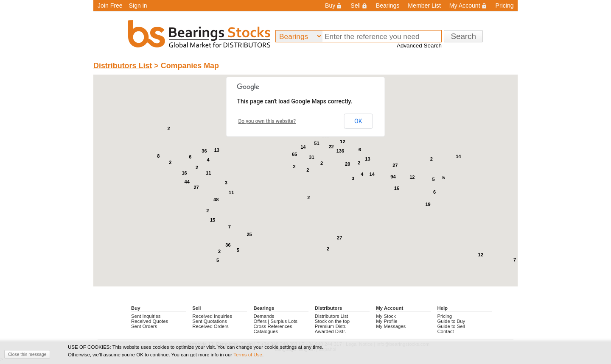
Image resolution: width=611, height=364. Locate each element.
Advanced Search (419, 46)
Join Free (110, 6)
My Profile (387, 321)
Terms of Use (248, 355)
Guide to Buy (451, 321)
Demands (264, 316)
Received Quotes (150, 321)
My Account (468, 6)
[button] (240, 222)
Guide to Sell (451, 326)
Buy (334, 6)
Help (442, 308)
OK (358, 121)
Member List (424, 6)
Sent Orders (144, 326)
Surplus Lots (284, 321)
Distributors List (123, 66)
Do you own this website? (267, 121)
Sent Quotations (210, 321)
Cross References (273, 326)
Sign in (138, 6)
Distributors (328, 308)
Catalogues (266, 331)
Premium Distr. (331, 326)
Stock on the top (332, 321)
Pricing (505, 6)
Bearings (388, 6)
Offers (260, 321)
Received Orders (210, 326)
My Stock (386, 316)
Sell (359, 6)
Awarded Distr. (331, 331)
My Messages (391, 326)
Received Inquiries (212, 316)
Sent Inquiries (146, 316)
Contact (445, 331)
